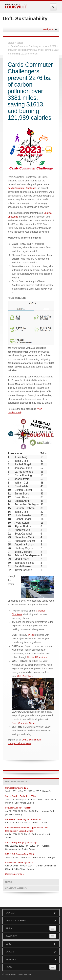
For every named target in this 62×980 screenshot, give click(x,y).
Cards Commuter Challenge (22, 188)
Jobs (31, 944)
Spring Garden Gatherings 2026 (20, 796)
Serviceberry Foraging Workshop (21, 843)
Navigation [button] (50, 29)
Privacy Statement (31, 921)
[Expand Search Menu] (53, 7)
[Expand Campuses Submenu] (53, 936)
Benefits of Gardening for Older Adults (23, 819)
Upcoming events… (14, 874)
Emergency (31, 959)
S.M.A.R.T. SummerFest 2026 (19, 854)
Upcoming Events (16, 782)
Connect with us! (16, 888)
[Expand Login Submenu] (53, 967)
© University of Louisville (17, 975)
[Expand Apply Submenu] (53, 928)
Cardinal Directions (37, 657)
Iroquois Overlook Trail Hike (18, 808)
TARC (31, 635)
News (20, 42)
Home (11, 42)
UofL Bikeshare (25, 676)
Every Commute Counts (24, 723)
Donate (31, 952)
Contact (31, 913)
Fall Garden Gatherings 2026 (19, 862)
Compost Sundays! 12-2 (17, 788)
